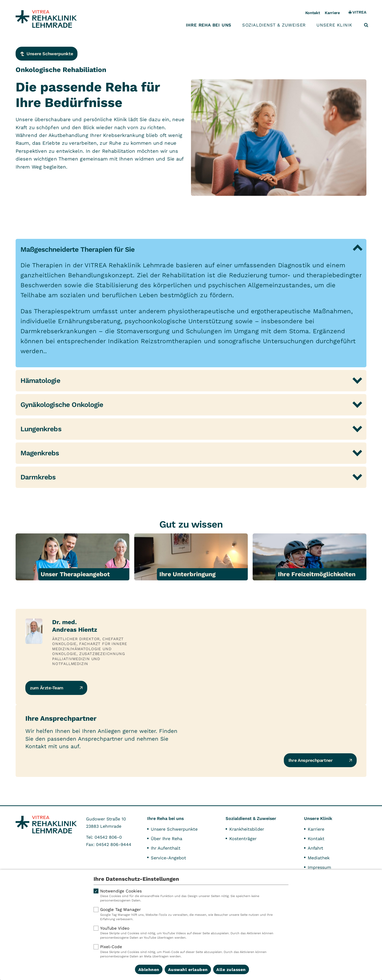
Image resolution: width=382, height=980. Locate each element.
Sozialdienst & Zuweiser (274, 25)
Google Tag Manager (191, 914)
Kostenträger (243, 839)
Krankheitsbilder (247, 829)
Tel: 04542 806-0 (104, 837)
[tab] (191, 250)
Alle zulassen (231, 970)
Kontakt (313, 13)
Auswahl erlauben (188, 970)
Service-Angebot (168, 858)
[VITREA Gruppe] (357, 13)
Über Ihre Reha (167, 839)
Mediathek (319, 858)
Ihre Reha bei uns (209, 25)
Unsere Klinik (334, 25)
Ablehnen (149, 970)
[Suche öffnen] (366, 25)
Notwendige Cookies (191, 896)
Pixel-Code (191, 951)
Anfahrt (315, 848)
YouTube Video (191, 933)
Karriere (332, 13)
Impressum (319, 867)
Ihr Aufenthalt (166, 848)
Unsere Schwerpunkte (174, 829)
